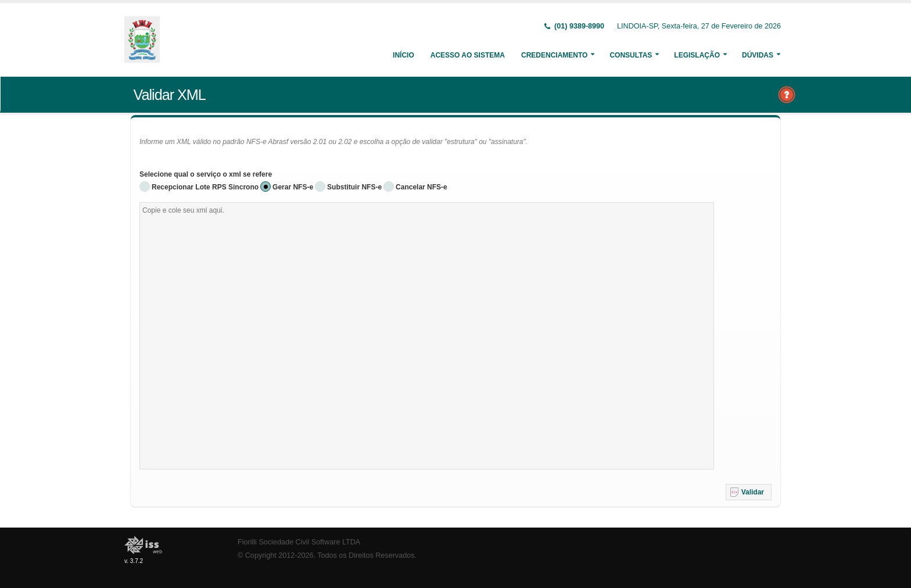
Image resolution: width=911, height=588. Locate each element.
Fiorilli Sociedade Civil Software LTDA (299, 542)
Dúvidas (758, 55)
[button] (749, 492)
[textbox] (427, 336)
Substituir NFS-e (354, 187)
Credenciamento (554, 55)
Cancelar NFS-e (422, 187)
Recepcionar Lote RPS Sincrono (205, 187)
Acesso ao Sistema (468, 55)
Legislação (697, 55)
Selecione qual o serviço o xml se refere (206, 174)
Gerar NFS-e (293, 187)
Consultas (631, 55)
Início (404, 55)
